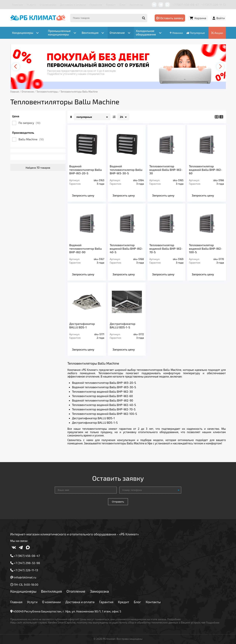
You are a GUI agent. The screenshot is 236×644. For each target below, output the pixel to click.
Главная (18, 5)
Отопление (76, 591)
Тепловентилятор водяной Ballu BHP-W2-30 (166, 170)
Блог (123, 5)
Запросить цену (83, 195)
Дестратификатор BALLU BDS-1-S (123, 325)
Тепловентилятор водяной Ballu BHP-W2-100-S (206, 248)
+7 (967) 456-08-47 (186, 5)
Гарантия (96, 5)
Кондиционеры (23, 591)
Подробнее (174, 619)
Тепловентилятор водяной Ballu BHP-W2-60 (206, 170)
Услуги (31, 5)
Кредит (111, 5)
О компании (48, 5)
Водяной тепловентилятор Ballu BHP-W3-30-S (126, 170)
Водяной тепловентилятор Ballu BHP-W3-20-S (86, 170)
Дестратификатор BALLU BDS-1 (82, 325)
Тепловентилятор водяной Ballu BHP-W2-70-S (166, 248)
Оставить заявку (170, 18)
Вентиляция (51, 591)
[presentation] (16, 67)
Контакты (136, 5)
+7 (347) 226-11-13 (214, 5)
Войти (221, 18)
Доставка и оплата (73, 5)
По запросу (29, 123)
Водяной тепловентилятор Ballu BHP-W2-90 (86, 248)
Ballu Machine (31, 139)
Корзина (200, 18)
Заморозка (99, 591)
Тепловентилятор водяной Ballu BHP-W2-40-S (126, 248)
